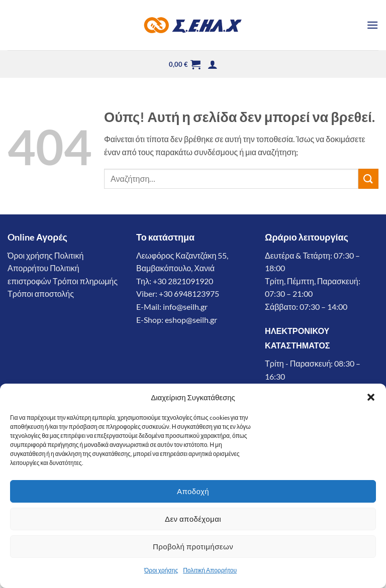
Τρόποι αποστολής (41, 293)
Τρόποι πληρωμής (85, 281)
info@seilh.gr (185, 307)
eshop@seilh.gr (191, 320)
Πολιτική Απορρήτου (210, 570)
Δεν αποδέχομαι (193, 519)
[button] (371, 397)
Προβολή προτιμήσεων (193, 546)
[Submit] (368, 179)
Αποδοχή (193, 491)
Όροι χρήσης (161, 570)
